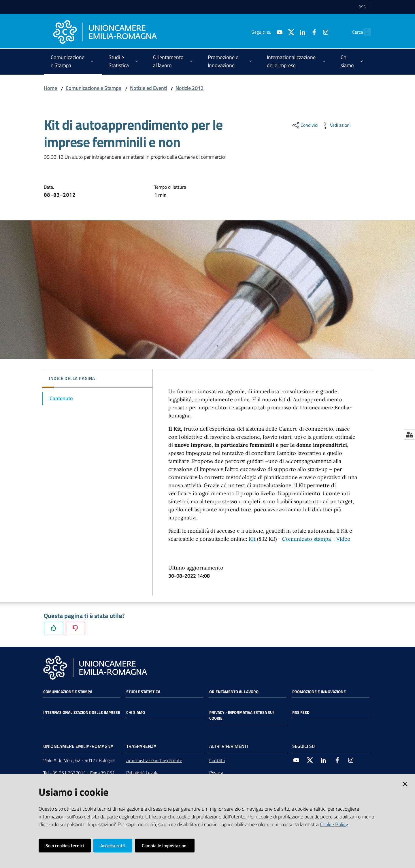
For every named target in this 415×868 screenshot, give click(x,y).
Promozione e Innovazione (319, 692)
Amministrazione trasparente (154, 760)
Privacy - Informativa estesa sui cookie (242, 715)
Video (343, 539)
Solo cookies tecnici (65, 846)
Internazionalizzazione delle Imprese (82, 712)
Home (50, 88)
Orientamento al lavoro (234, 692)
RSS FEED (301, 712)
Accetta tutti (113, 846)
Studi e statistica (143, 692)
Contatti (217, 760)
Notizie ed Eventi (148, 88)
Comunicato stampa (307, 539)
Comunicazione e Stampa (94, 88)
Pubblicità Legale (142, 773)
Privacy (216, 773)
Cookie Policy (334, 824)
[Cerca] (364, 32)
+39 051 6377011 (68, 773)
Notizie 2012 (189, 88)
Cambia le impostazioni (165, 846)
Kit (253, 539)
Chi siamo (136, 712)
